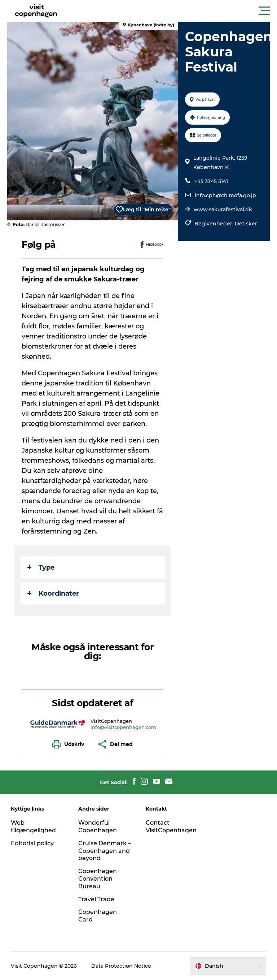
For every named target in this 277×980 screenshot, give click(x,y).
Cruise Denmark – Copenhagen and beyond (105, 851)
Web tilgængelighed (33, 826)
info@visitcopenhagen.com (123, 727)
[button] (171, 11)
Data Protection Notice (121, 966)
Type (41, 567)
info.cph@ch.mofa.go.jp (225, 195)
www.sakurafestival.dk (223, 210)
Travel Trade (96, 899)
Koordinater (53, 593)
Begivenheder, (215, 224)
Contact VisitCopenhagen (171, 826)
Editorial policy (32, 843)
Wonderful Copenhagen (98, 826)
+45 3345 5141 (211, 181)
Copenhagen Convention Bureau (98, 879)
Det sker (246, 224)
